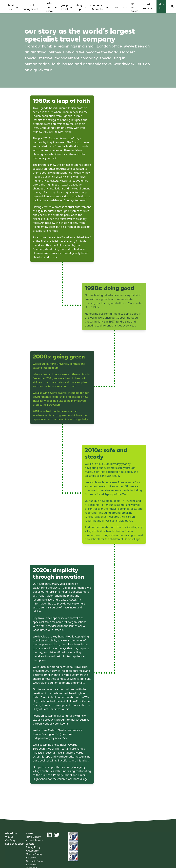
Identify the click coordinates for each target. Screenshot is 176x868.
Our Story (10, 840)
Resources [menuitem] (118, 7)
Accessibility (32, 851)
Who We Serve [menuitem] (49, 7)
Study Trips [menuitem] (79, 7)
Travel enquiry (147, 7)
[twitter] (57, 836)
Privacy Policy (33, 847)
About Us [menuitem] (10, 7)
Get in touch (135, 7)
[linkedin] (49, 836)
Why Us (9, 837)
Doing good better (14, 844)
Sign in (161, 7)
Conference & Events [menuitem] (97, 7)
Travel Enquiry (33, 837)
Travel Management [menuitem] (30, 7)
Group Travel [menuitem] (64, 7)
